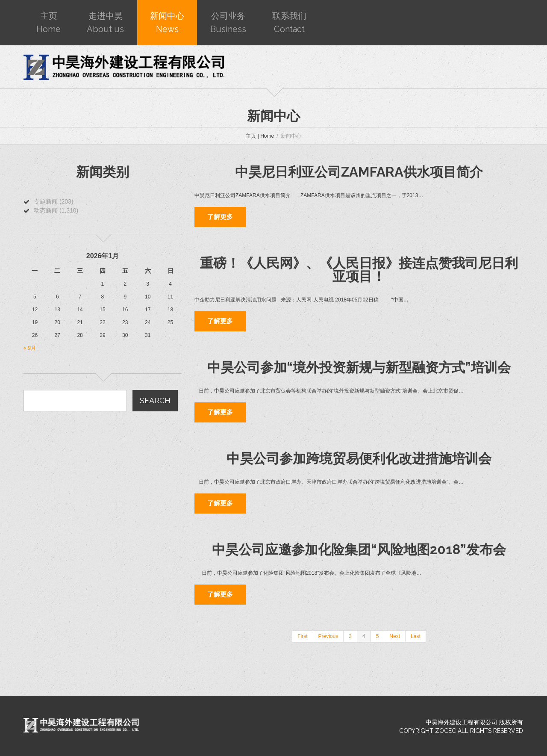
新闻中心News (167, 22)
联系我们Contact (289, 22)
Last (416, 636)
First (302, 636)
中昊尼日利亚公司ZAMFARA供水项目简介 (359, 172)
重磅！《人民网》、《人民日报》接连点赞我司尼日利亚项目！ (359, 270)
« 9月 (30, 348)
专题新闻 (46, 201)
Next (395, 636)
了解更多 (220, 217)
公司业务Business (228, 22)
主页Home (49, 22)
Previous (328, 636)
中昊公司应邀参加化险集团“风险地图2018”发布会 (359, 549)
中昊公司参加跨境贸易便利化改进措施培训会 (359, 458)
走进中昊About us (105, 22)
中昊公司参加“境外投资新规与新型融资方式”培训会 (359, 367)
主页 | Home (260, 136)
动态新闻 (46, 210)
